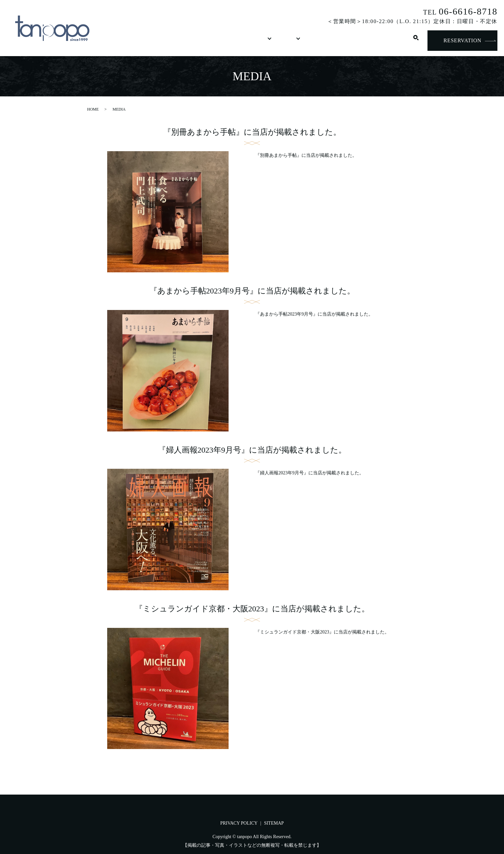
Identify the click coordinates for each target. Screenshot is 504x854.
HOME (126, 41)
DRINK (237, 41)
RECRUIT (345, 41)
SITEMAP (274, 823)
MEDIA (307, 41)
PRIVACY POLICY (239, 823)
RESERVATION (463, 40)
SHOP (274, 41)
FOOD (200, 41)
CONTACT (388, 41)
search (416, 41)
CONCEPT (163, 41)
